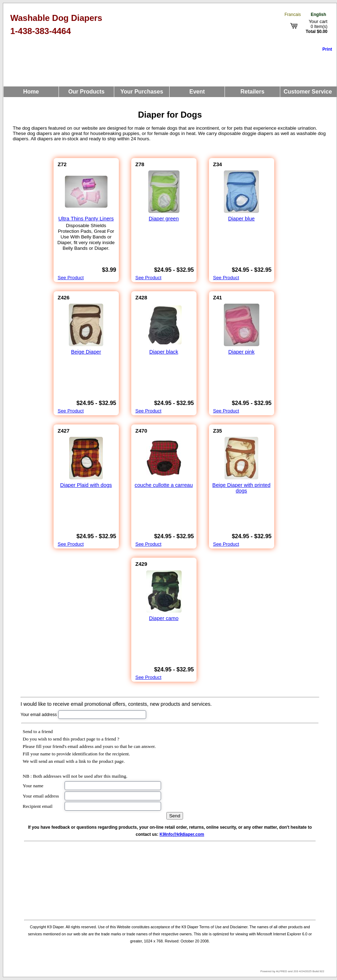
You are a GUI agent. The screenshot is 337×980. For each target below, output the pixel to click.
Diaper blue (241, 219)
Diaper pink (241, 352)
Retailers (253, 92)
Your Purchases (142, 92)
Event (197, 92)
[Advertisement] (170, 880)
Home (31, 92)
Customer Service (308, 92)
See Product (71, 278)
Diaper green (164, 219)
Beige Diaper (86, 352)
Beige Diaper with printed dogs (242, 488)
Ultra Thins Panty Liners (86, 219)
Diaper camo (164, 618)
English (318, 15)
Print (327, 49)
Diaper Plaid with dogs (86, 485)
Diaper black (164, 352)
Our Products (86, 92)
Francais (293, 15)
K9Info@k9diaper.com (182, 834)
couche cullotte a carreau (164, 485)
